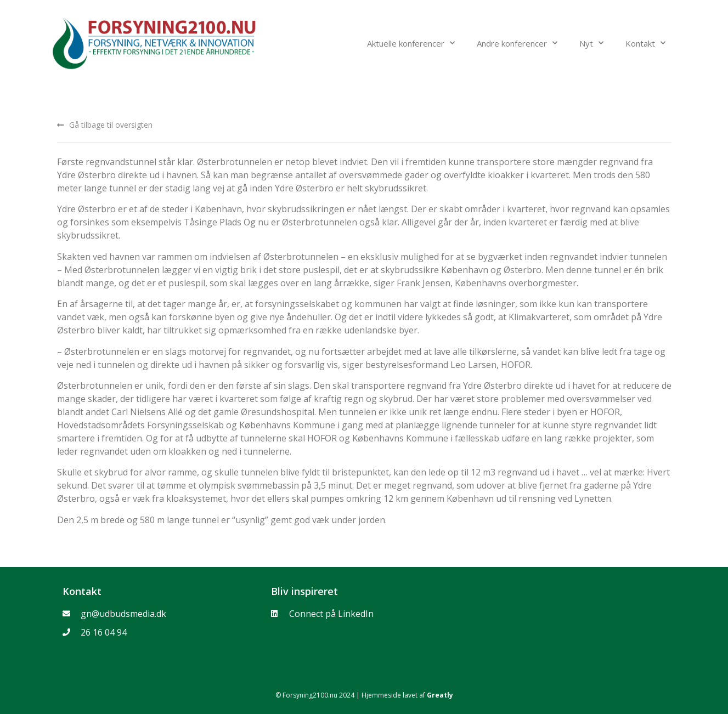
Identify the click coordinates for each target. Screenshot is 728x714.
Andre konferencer (517, 43)
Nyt (591, 43)
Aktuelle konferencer (411, 43)
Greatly (440, 695)
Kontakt (645, 43)
